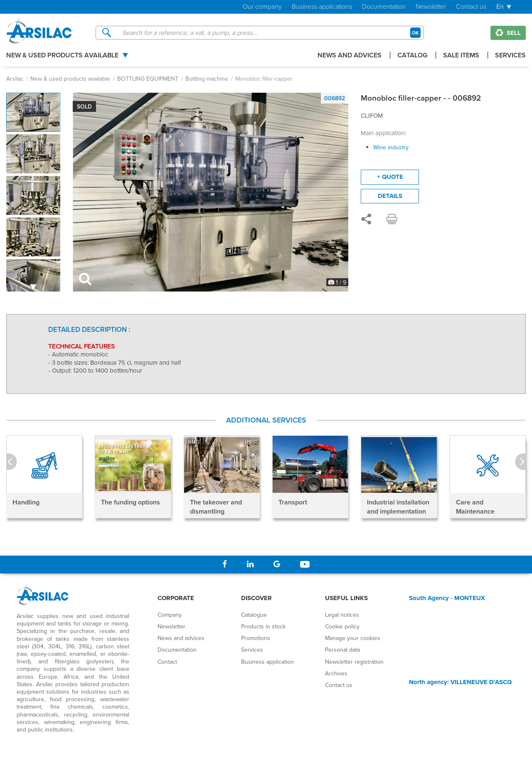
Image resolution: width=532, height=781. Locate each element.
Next (520, 462)
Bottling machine (207, 79)
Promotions (256, 638)
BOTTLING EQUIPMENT (148, 79)
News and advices (350, 56)
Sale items (461, 56)
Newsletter (431, 7)
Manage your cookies (353, 638)
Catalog (412, 56)
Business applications (322, 7)
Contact (167, 662)
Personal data (342, 650)
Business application (267, 662)
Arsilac (15, 79)
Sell (508, 33)
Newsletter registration (354, 662)
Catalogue (254, 615)
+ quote (390, 177)
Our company (262, 7)
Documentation (384, 7)
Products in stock (263, 626)
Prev (12, 462)
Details (390, 196)
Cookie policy (342, 626)
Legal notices (342, 615)
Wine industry (391, 147)
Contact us (471, 7)
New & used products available (62, 56)
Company (170, 615)
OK (415, 33)
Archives (336, 673)
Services (510, 56)
